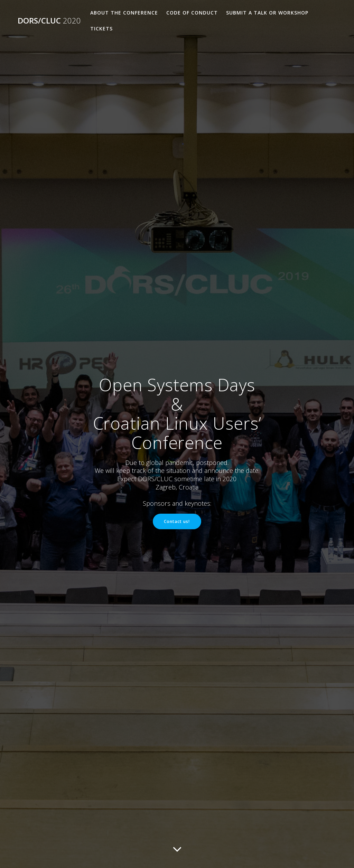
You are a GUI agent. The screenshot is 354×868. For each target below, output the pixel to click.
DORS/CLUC (49, 21)
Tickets (101, 29)
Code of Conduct (192, 13)
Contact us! (177, 521)
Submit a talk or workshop (267, 13)
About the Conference (124, 13)
